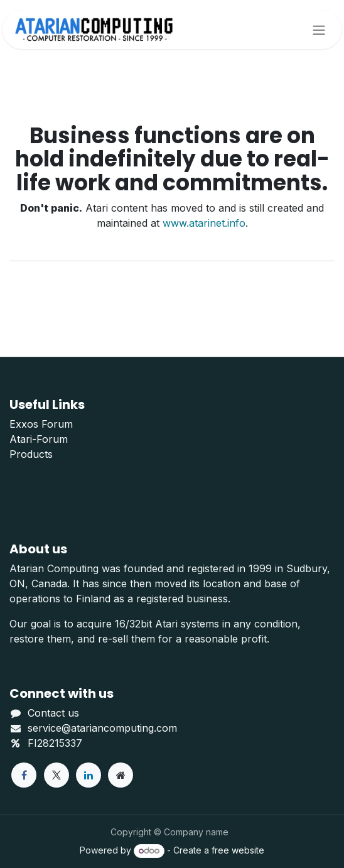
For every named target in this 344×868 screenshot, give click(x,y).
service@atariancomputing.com (102, 728)
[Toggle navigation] (319, 30)
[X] (56, 775)
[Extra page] (121, 775)
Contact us (53, 713)
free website (238, 850)
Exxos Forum (41, 424)
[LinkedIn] (89, 775)
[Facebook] (24, 775)
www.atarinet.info (204, 223)
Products (31, 454)
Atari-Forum (39, 439)
